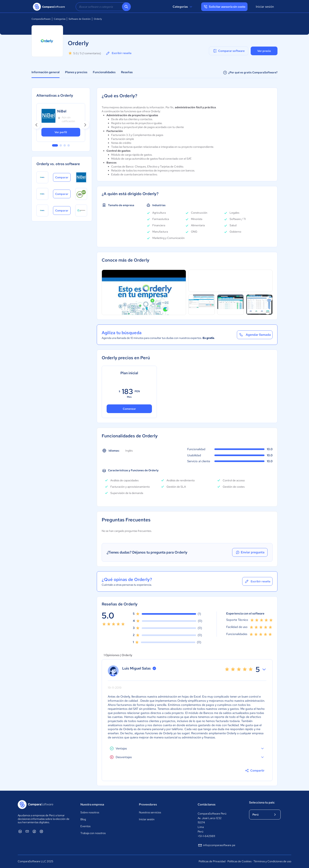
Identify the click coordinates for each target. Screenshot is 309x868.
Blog (83, 819)
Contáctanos (207, 804)
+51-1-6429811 (206, 836)
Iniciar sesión (265, 7)
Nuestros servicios (150, 812)
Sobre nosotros (90, 812)
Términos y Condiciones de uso (272, 861)
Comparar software (229, 51)
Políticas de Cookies (239, 861)
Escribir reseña (118, 53)
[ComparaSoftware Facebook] (34, 831)
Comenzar (129, 409)
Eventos (85, 826)
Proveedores (148, 804)
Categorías (183, 7)
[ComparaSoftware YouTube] (27, 831)
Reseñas (127, 72)
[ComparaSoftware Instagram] (41, 831)
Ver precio (264, 51)
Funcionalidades (104, 72)
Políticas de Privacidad (212, 861)
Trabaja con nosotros (93, 833)
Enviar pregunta (250, 552)
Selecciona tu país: (262, 803)
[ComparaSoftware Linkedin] (20, 831)
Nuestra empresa (92, 804)
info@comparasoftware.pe (216, 845)
